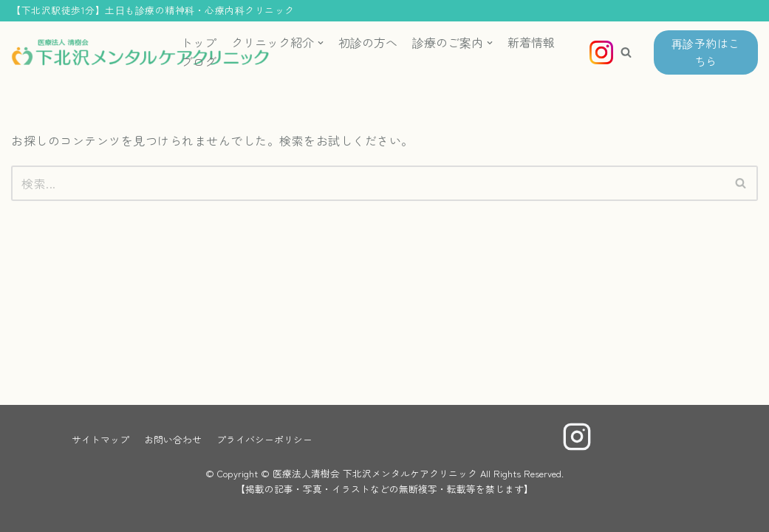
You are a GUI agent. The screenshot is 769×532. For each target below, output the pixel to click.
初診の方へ (368, 42)
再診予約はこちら (706, 52)
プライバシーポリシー (264, 439)
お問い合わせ (173, 439)
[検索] (368, 183)
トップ (199, 42)
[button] (626, 52)
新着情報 (531, 42)
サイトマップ (100, 439)
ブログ (199, 61)
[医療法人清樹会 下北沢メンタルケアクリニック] (85, 53)
